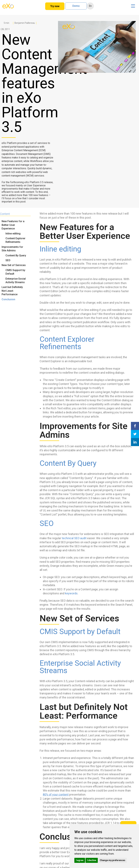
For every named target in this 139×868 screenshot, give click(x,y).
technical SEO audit (74, 538)
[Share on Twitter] (135, 434)
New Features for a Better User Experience (13, 225)
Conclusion (8, 299)
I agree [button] (80, 860)
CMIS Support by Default (15, 272)
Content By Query (16, 255)
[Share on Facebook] (135, 426)
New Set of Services (14, 265)
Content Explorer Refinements (15, 240)
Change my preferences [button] (112, 860)
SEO (8, 260)
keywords (71, 593)
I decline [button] (92, 860)
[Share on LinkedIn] (135, 442)
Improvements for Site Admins (12, 249)
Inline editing (13, 234)
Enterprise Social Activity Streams (16, 280)
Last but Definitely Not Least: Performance (12, 291)
